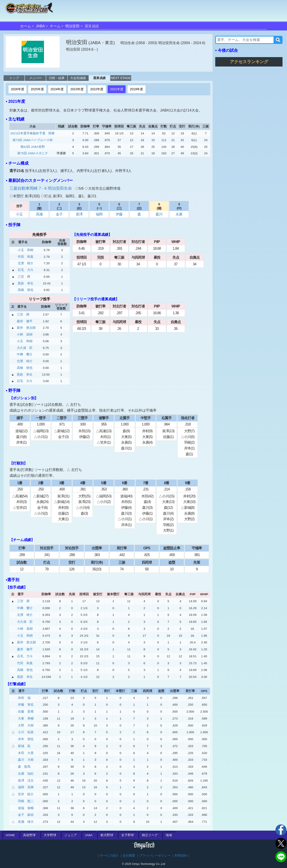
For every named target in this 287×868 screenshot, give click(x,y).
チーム (55, 26)
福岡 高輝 (26, 787)
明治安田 (72, 26)
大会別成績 (78, 78)
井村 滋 (24, 698)
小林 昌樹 (25, 334)
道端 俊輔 (26, 808)
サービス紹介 (109, 856)
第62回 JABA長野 (33, 147)
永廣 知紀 (26, 774)
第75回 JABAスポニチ (33, 153)
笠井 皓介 (26, 794)
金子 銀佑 (26, 815)
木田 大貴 (26, 753)
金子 (59, 214)
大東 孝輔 (26, 719)
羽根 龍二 (26, 801)
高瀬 (39, 214)
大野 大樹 (26, 725)
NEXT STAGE (121, 78)
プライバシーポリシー (155, 856)
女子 (128, 835)
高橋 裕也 (26, 290)
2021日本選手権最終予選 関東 (33, 133)
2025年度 (37, 89)
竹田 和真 (26, 257)
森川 (159, 214)
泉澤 (79, 214)
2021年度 (117, 89)
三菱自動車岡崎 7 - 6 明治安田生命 (41, 188)
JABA (40, 26)
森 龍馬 (24, 767)
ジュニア (71, 835)
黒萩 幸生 (26, 283)
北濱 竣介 (26, 263)
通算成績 (99, 78)
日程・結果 (57, 78)
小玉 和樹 (26, 250)
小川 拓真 (26, 732)
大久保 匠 (25, 348)
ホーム (26, 26)
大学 (50, 835)
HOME (10, 835)
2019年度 (136, 89)
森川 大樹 (26, 760)
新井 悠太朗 (26, 328)
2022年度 (97, 89)
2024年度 (57, 89)
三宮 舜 (24, 277)
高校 (29, 835)
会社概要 (129, 856)
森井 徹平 (25, 321)
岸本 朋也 (26, 739)
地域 (169, 835)
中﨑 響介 (25, 354)
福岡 (99, 214)
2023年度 (77, 89)
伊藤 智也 (26, 705)
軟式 (107, 835)
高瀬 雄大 (26, 822)
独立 (150, 835)
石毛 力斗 (26, 270)
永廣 (179, 214)
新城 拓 (24, 746)
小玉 (19, 214)
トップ (14, 78)
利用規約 (181, 856)
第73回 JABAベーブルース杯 (33, 140)
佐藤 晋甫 (26, 712)
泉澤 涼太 (26, 781)
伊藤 (119, 214)
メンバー (35, 78)
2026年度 (17, 89)
